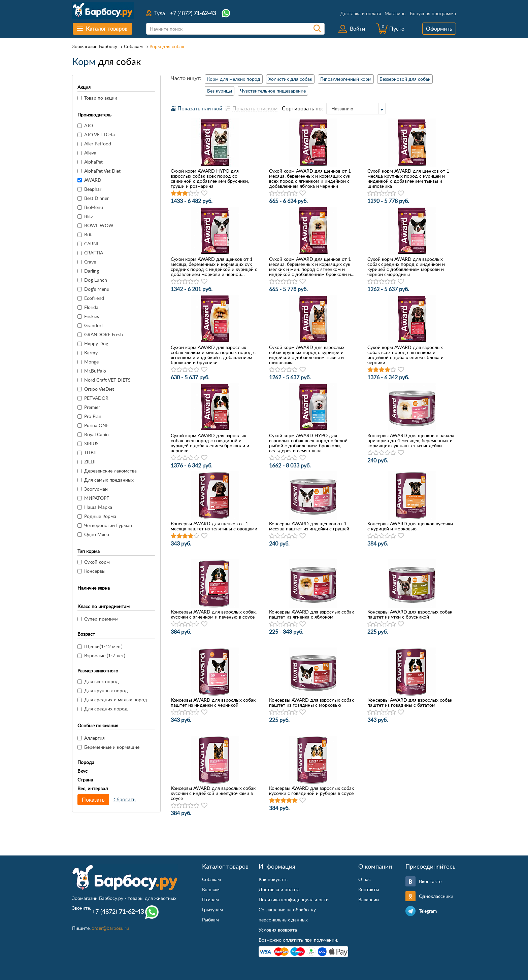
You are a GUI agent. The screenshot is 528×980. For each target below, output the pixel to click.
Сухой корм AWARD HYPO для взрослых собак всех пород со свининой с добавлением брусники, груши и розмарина (210, 178)
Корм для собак (167, 46)
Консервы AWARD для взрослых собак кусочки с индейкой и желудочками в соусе (213, 793)
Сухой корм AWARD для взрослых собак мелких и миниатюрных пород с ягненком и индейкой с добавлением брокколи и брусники (213, 355)
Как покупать (273, 879)
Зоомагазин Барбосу (95, 46)
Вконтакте (430, 881)
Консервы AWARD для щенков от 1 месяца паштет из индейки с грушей (309, 526)
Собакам (133, 46)
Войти (357, 29)
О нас (365, 879)
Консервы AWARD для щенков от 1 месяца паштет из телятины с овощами (214, 526)
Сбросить (125, 799)
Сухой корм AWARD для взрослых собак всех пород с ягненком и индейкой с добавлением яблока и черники (405, 355)
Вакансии (369, 899)
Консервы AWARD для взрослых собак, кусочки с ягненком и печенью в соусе (214, 614)
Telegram (428, 911)
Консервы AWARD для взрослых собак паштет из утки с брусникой (410, 614)
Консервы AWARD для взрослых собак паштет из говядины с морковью (311, 702)
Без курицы (220, 91)
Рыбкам (210, 920)
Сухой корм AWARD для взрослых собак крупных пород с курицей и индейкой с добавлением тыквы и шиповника (307, 355)
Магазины (395, 13)
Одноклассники (436, 896)
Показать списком (255, 108)
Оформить (439, 29)
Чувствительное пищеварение (273, 91)
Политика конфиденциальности (294, 899)
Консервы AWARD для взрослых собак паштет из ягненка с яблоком (311, 614)
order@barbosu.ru (110, 928)
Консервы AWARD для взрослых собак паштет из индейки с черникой (213, 702)
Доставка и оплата (361, 13)
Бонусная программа (433, 13)
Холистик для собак (290, 79)
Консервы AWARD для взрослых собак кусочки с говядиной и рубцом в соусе (311, 791)
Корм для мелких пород (234, 79)
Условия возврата (278, 930)
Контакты (369, 889)
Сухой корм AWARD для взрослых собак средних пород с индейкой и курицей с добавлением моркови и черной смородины (406, 267)
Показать (93, 800)
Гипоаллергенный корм (346, 79)
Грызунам (212, 909)
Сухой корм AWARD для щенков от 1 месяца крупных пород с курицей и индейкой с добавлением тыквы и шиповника (408, 178)
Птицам (210, 899)
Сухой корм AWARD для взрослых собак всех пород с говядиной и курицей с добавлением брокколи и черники (210, 443)
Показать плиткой (200, 108)
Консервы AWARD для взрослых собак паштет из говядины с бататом (410, 702)
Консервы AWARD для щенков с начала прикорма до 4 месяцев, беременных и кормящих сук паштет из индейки (411, 440)
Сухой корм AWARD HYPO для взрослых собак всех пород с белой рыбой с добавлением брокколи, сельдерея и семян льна (308, 443)
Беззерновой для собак (405, 79)
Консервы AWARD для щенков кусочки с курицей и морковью (410, 526)
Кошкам (211, 889)
